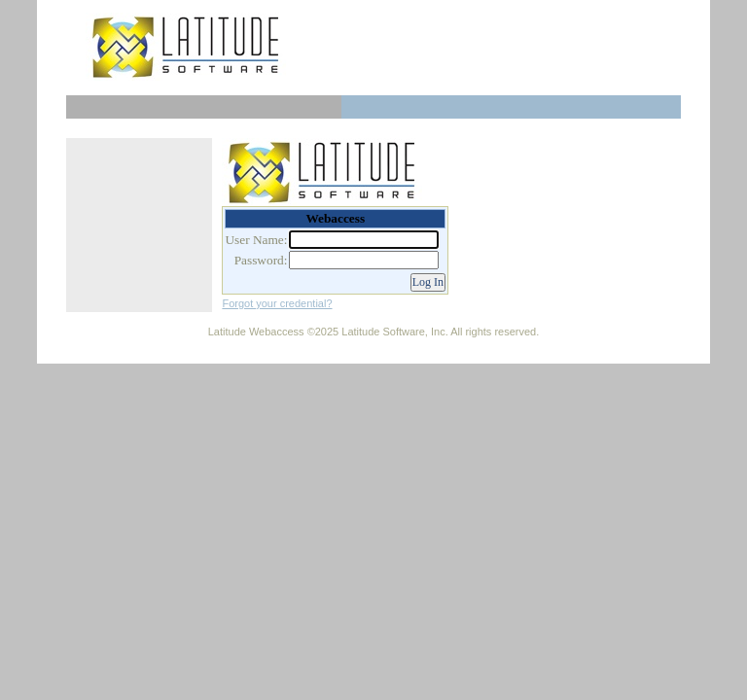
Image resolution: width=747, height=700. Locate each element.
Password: (261, 260)
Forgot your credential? (277, 303)
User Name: (256, 240)
